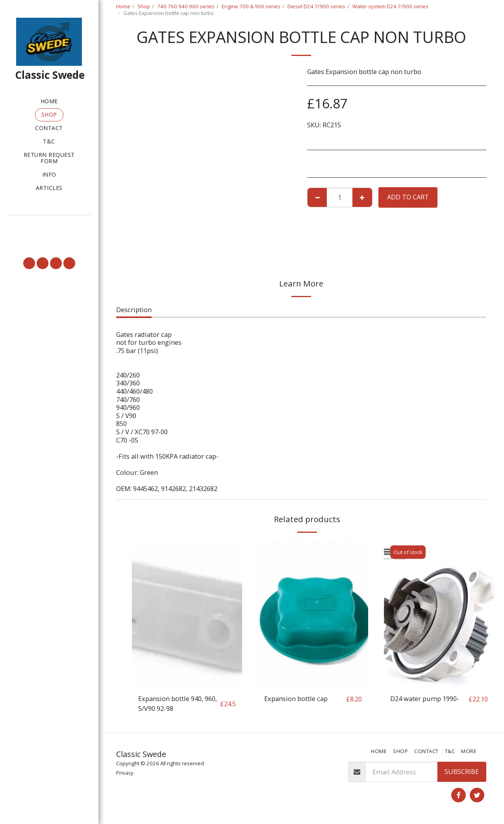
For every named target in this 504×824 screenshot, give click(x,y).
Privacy (125, 773)
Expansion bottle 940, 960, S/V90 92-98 (178, 703)
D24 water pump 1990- (425, 698)
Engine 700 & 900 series (251, 6)
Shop (144, 6)
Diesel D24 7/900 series (316, 6)
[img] (187, 614)
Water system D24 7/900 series (390, 6)
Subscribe (462, 771)
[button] (49, 226)
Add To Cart (408, 197)
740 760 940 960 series (186, 6)
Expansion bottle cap (296, 698)
